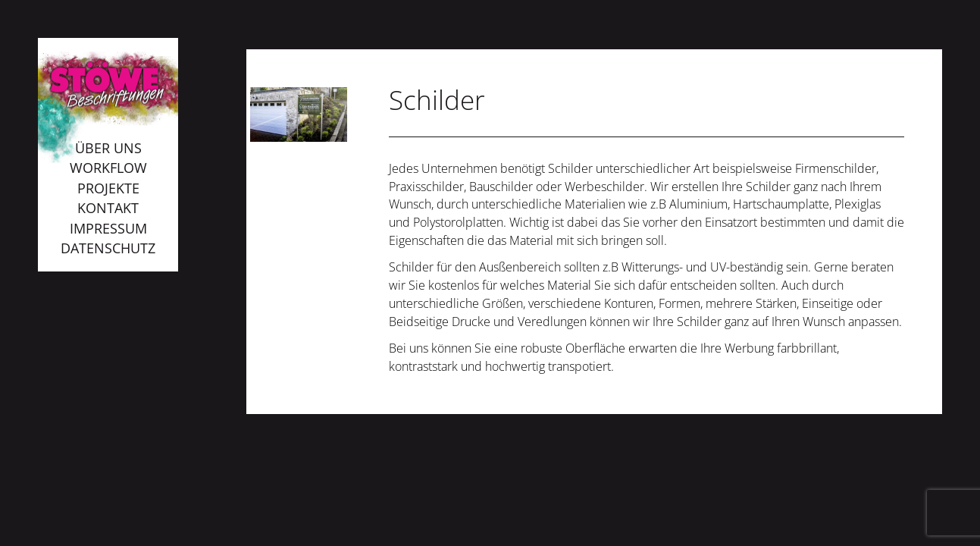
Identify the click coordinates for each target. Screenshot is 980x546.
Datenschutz (108, 248)
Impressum (108, 228)
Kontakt (108, 208)
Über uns (108, 148)
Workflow (108, 168)
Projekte (108, 188)
